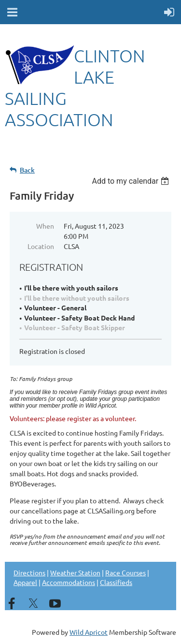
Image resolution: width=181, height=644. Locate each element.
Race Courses (125, 572)
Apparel (25, 582)
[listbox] (132, 181)
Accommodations (69, 582)
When (45, 226)
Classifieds (116, 582)
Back (27, 170)
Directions (29, 572)
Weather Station (75, 572)
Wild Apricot (89, 632)
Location (41, 246)
